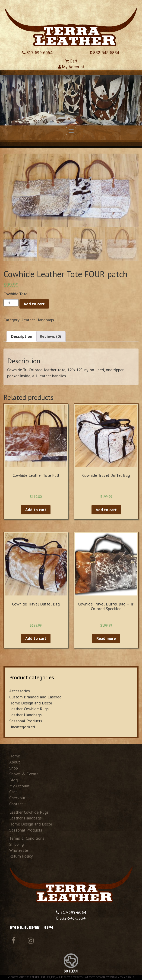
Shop (14, 768)
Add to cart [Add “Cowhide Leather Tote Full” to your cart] (36, 510)
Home (15, 756)
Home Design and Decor (31, 703)
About (15, 762)
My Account (71, 67)
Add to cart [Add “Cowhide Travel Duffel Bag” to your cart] (106, 510)
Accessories (20, 691)
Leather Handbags (38, 320)
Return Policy (21, 856)
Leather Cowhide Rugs (29, 709)
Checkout (17, 798)
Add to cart (34, 304)
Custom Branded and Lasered (35, 697)
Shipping (17, 844)
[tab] (22, 336)
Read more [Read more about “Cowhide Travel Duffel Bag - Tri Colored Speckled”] (106, 638)
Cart (71, 61)
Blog (14, 780)
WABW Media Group (122, 977)
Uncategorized (22, 727)
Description (22, 336)
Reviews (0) (50, 336)
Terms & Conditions (27, 838)
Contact (16, 804)
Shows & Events (24, 774)
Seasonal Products (26, 721)
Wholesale (19, 850)
